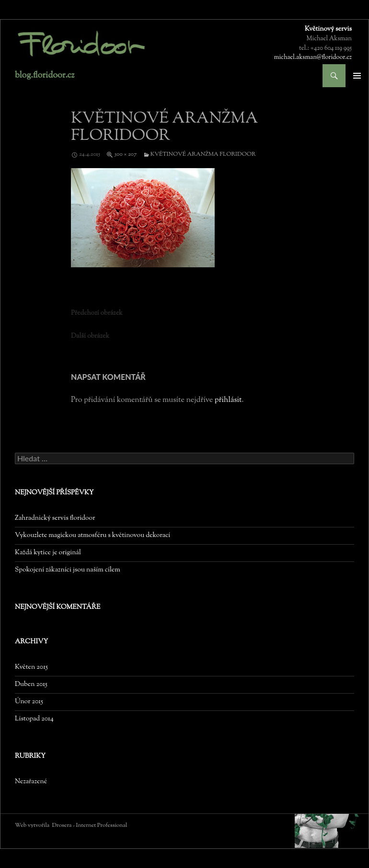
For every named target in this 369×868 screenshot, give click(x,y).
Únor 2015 (29, 702)
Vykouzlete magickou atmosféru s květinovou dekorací (92, 536)
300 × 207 (125, 154)
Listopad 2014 (34, 719)
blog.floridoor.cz (45, 76)
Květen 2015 (31, 667)
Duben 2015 (31, 685)
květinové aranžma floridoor (203, 154)
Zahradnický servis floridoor (55, 518)
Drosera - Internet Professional (90, 825)
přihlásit (228, 400)
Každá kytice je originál (48, 553)
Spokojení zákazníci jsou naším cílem (68, 570)
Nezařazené (31, 782)
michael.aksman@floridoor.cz (313, 57)
